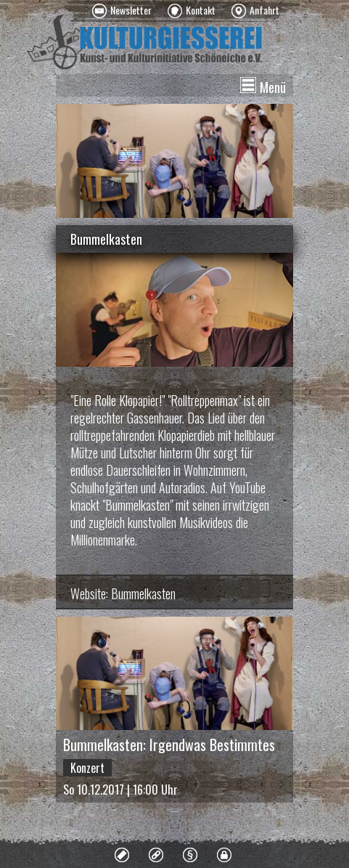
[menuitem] (122, 11)
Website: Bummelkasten (123, 593)
